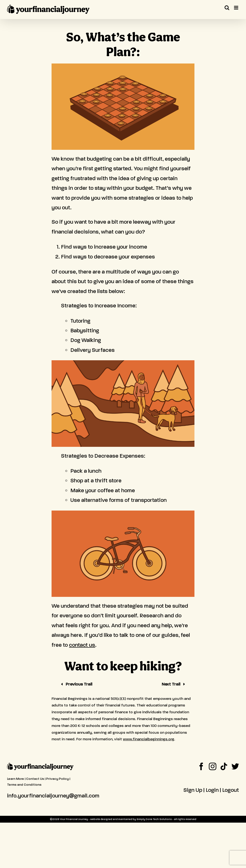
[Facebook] (201, 766)
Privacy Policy (57, 779)
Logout (231, 790)
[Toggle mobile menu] (236, 8)
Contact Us (35, 779)
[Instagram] (213, 766)
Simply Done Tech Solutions (154, 819)
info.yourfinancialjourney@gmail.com (53, 796)
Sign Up (193, 790)
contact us (82, 645)
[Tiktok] (224, 766)
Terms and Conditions (24, 785)
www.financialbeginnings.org (149, 739)
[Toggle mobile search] (227, 8)
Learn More (16, 779)
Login (212, 790)
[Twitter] (235, 766)
